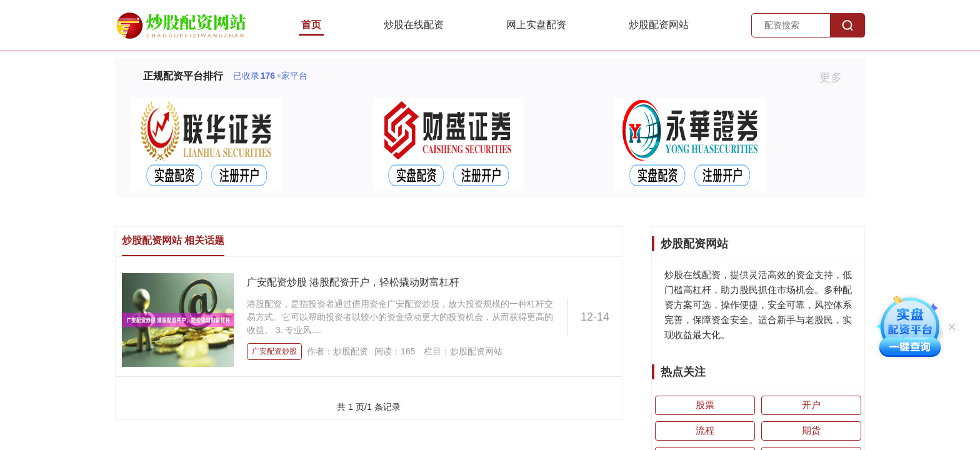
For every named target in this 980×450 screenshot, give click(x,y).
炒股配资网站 (659, 25)
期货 (811, 430)
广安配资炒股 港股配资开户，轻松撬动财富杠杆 (353, 282)
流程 (705, 430)
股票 (705, 405)
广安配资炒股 (274, 351)
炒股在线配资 (414, 25)
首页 (311, 25)
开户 (811, 405)
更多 (836, 77)
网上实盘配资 (536, 25)
